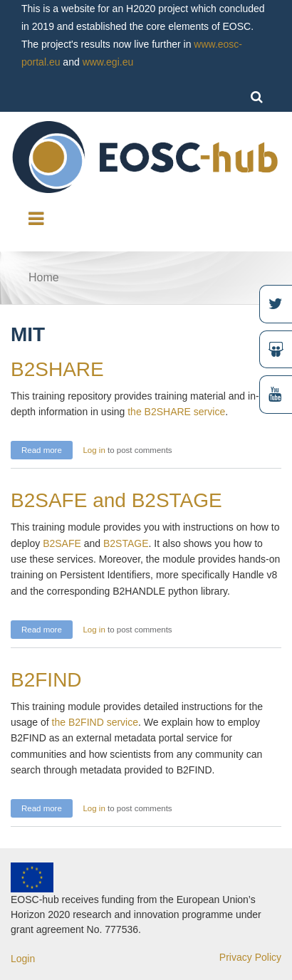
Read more (47, 448)
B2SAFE (63, 543)
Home (44, 277)
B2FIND (46, 680)
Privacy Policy (250, 957)
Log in (94, 450)
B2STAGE (126, 543)
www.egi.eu (108, 62)
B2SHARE (57, 369)
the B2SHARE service (175, 412)
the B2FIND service (95, 722)
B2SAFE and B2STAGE (116, 500)
